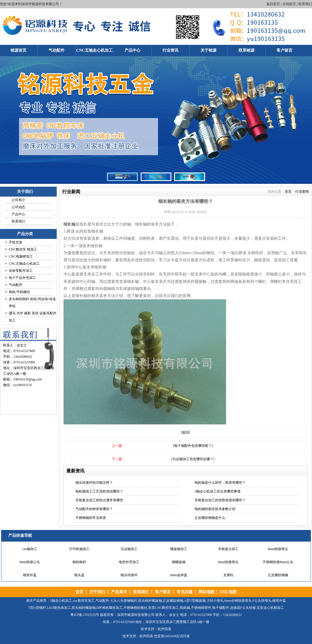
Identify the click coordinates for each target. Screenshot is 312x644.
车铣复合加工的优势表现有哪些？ (220, 500)
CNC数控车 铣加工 (23, 249)
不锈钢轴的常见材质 (91, 518)
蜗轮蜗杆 (79, 562)
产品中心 (132, 50)
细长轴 (69, 224)
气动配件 (56, 50)
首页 (288, 191)
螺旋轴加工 (179, 549)
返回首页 (273, 4)
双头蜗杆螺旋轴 (150, 601)
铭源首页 (18, 50)
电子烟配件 (221, 608)
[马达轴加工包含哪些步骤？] (193, 459)
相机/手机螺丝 (19, 292)
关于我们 (97, 592)
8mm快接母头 (278, 549)
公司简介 (18, 200)
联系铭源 (246, 50)
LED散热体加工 (59, 608)
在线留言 (289, 4)
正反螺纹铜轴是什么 (210, 518)
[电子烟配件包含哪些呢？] (193, 446)
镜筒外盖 (30, 575)
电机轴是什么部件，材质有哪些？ (220, 483)
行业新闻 (302, 191)
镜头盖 (79, 575)
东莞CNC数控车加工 (164, 608)
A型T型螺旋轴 (195, 601)
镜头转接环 (129, 575)
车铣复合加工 (228, 549)
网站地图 (206, 592)
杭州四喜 (146, 636)
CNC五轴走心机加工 (94, 50)
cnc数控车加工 (84, 601)
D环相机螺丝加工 (110, 608)
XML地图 (228, 592)
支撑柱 (228, 575)
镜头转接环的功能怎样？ (94, 483)
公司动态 (18, 207)
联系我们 (305, 4)
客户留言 (284, 50)
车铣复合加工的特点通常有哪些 (99, 500)
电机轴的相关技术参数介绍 (215, 509)
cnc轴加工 (30, 549)
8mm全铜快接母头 (238, 601)
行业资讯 (170, 50)
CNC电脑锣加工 (21, 256)
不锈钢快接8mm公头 (278, 562)
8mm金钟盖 (179, 575)
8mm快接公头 (30, 562)
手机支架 (16, 242)
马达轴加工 (129, 549)
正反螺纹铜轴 (278, 575)
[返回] (185, 432)
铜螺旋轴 (179, 562)
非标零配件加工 (21, 271)
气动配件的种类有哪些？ (94, 509)
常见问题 (185, 592)
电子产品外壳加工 (22, 278)
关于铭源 (208, 50)
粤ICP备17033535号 (85, 615)
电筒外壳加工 (129, 562)
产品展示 (119, 592)
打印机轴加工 (79, 549)
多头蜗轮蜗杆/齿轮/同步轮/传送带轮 (32, 303)
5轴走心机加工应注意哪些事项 (218, 491)
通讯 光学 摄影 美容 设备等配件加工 (33, 317)
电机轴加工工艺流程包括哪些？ (99, 491)
